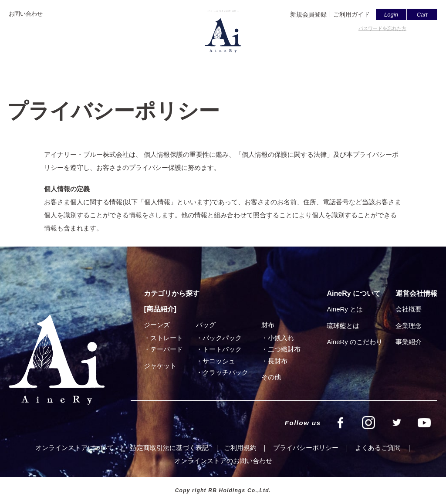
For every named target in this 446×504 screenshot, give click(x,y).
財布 (268, 325)
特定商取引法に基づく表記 (169, 448)
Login (391, 15)
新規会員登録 (308, 14)
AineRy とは (345, 309)
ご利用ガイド (351, 14)
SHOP (341, 64)
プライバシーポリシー (306, 448)
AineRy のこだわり (355, 342)
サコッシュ (219, 361)
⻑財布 (278, 361)
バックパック (222, 338)
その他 (271, 377)
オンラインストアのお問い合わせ (223, 461)
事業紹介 (409, 342)
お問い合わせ (26, 14)
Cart (422, 15)
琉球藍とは (343, 326)
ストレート (167, 338)
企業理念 (409, 326)
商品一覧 (208, 64)
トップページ (115, 64)
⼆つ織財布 (284, 349)
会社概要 (306, 64)
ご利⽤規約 (240, 448)
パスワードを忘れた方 (382, 28)
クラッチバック (225, 372)
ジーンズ (157, 325)
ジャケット (160, 366)
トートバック (222, 349)
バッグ (206, 325)
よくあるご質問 (257, 64)
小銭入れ (281, 338)
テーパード (167, 349)
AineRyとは (165, 64)
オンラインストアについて (74, 448)
